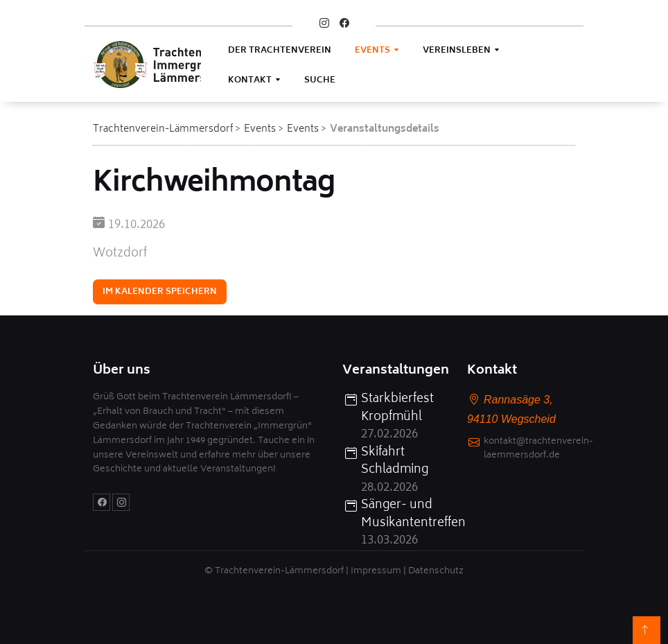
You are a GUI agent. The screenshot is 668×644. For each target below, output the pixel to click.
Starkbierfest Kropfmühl (397, 409)
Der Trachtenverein (280, 51)
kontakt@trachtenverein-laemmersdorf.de (538, 450)
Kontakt (250, 81)
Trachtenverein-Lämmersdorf (163, 129)
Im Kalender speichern (160, 294)
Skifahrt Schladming (395, 462)
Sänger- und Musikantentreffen (406, 515)
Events (372, 51)
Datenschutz (436, 572)
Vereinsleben (457, 51)
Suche (320, 81)
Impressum (376, 572)
